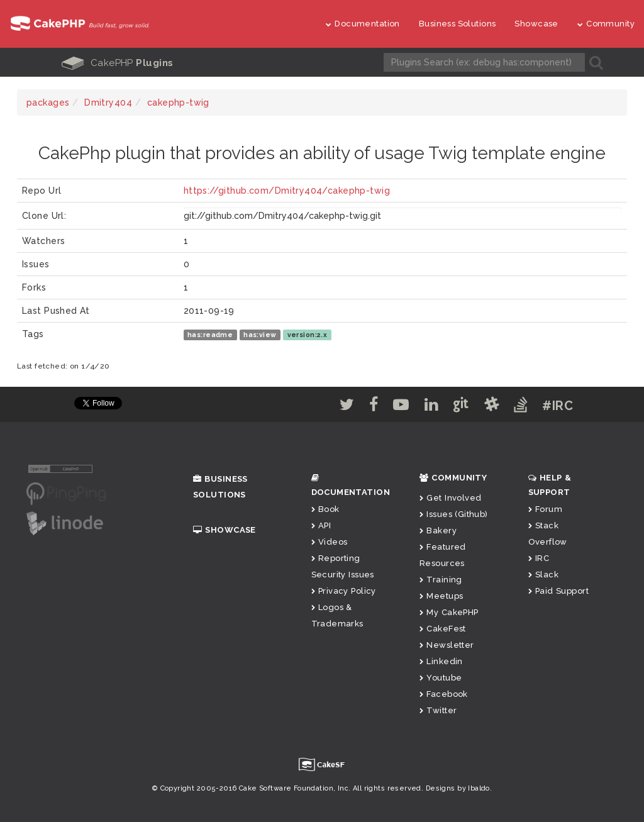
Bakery (438, 530)
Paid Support (558, 591)
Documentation (363, 24)
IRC (539, 558)
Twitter (438, 710)
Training (441, 580)
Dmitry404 (108, 103)
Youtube (441, 678)
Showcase (536, 24)
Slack (544, 575)
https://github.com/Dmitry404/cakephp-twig (287, 191)
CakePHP (118, 63)
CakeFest (443, 629)
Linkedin (441, 661)
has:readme (210, 335)
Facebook (444, 694)
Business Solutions (458, 24)
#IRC (558, 406)
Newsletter (447, 645)
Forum (546, 509)
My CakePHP (449, 612)
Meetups (441, 596)
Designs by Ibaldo (458, 788)
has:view (260, 335)
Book (325, 509)
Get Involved (450, 498)
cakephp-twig (178, 103)
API (321, 525)
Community (606, 24)
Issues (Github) (454, 514)
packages (48, 103)
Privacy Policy (344, 591)
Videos (330, 542)
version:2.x (308, 335)
